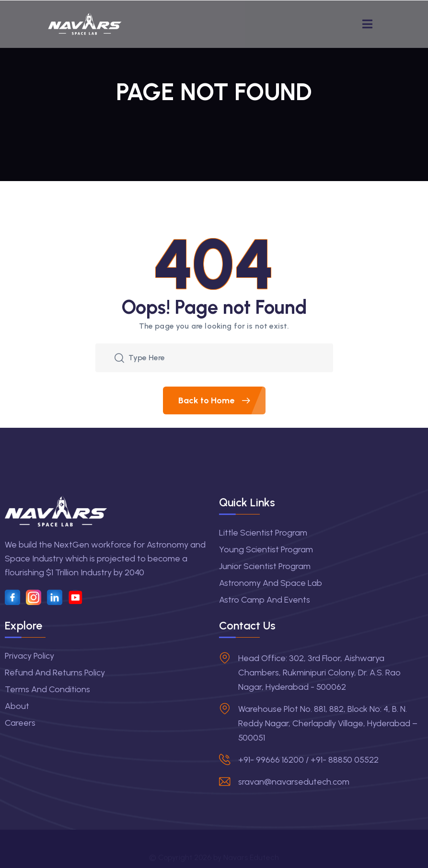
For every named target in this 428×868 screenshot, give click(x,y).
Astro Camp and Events (265, 600)
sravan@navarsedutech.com (294, 782)
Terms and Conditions (47, 689)
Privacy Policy (29, 656)
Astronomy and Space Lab (271, 583)
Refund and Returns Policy (55, 673)
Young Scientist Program (266, 549)
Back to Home (222, 400)
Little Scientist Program (263, 533)
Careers (20, 723)
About (17, 706)
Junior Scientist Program (265, 566)
